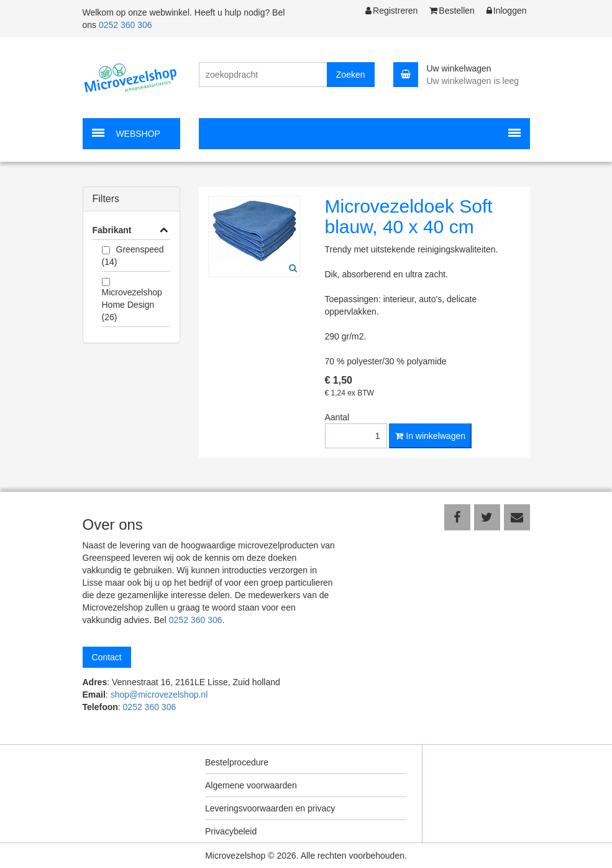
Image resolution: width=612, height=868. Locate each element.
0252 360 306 (126, 25)
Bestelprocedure (237, 762)
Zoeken (351, 75)
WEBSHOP (138, 134)
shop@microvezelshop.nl (159, 695)
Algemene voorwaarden (251, 785)
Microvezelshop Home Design (132, 305)
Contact (107, 657)
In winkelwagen (430, 436)
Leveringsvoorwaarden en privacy (270, 808)
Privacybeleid (231, 831)
